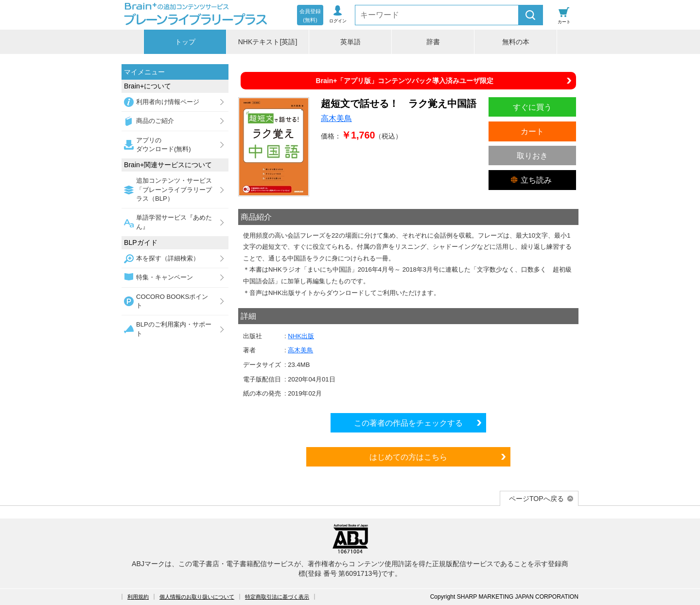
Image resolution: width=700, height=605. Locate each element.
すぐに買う (532, 107)
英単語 (350, 42)
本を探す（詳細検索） (168, 258)
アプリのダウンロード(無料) (164, 145)
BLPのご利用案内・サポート (174, 329)
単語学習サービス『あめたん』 (174, 222)
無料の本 (516, 42)
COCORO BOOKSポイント (172, 301)
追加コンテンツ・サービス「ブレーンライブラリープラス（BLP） (174, 190)
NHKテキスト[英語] (268, 42)
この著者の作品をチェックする (408, 423)
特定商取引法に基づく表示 (277, 597)
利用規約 (138, 597)
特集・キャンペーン (165, 277)
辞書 (433, 42)
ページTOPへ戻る (536, 499)
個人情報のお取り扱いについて (197, 597)
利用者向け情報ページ (168, 102)
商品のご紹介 (155, 121)
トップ (185, 42)
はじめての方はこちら (408, 457)
